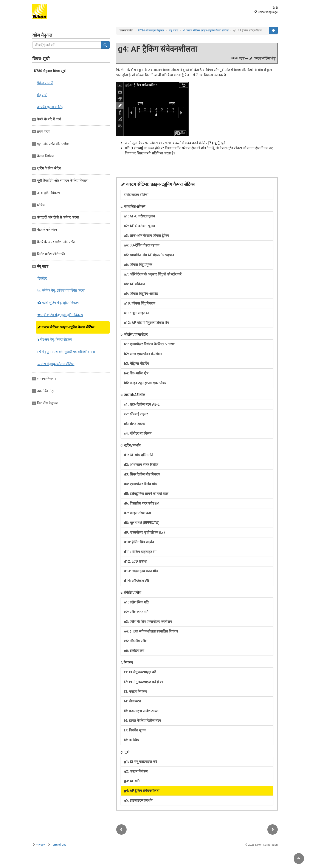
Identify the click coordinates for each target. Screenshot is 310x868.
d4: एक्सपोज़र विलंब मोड (140, 484)
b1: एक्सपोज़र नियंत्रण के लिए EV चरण (149, 344)
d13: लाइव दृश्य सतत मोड (141, 571)
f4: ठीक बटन (132, 701)
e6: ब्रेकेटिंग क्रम (134, 651)
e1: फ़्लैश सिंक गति (136, 602)
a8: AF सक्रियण (135, 284)
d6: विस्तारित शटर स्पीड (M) (142, 503)
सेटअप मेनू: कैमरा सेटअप (55, 339)
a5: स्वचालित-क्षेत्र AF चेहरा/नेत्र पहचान (149, 255)
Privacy (40, 845)
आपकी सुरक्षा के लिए (50, 107)
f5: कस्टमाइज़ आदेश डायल (141, 711)
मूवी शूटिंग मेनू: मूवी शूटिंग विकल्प (60, 315)
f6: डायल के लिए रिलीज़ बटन (143, 721)
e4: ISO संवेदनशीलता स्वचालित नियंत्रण (151, 631)
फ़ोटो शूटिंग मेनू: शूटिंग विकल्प (58, 303)
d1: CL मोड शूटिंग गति (139, 455)
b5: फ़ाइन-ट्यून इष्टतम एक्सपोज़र (145, 383)
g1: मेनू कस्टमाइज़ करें (140, 762)
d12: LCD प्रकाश (135, 561)
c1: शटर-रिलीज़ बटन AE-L (142, 404)
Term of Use (59, 845)
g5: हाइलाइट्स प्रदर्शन (138, 800)
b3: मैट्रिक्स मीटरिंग (136, 364)
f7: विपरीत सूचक (135, 730)
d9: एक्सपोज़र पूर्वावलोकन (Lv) (144, 532)
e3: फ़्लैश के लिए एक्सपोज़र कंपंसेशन (148, 622)
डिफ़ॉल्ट (42, 278)
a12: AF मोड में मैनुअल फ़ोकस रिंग (146, 323)
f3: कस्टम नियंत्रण (135, 692)
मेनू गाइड (173, 30)
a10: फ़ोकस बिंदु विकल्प (140, 303)
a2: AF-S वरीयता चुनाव (139, 226)
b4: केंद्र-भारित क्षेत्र (136, 373)
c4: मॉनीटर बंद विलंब (138, 433)
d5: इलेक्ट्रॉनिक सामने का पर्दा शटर (146, 494)
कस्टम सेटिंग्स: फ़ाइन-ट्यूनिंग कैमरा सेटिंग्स (66, 327)
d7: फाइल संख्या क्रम (137, 513)
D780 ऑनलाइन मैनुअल (151, 30)
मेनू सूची (42, 95)
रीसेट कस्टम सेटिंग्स (136, 195)
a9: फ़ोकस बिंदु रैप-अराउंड (141, 294)
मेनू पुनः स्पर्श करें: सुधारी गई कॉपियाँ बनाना (66, 352)
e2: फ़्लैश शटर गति (136, 612)
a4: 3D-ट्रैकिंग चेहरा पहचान (142, 245)
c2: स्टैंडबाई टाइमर (136, 414)
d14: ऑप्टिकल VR (137, 581)
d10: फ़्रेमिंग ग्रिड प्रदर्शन (139, 542)
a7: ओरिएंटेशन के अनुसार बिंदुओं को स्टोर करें (153, 274)
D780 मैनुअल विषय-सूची (50, 71)
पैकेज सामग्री (45, 83)
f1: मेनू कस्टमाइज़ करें (140, 672)
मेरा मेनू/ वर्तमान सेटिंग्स (56, 364)
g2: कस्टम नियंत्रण (136, 771)
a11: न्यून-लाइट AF (137, 313)
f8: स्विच (132, 740)
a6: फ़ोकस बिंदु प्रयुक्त (138, 265)
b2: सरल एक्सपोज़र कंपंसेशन (143, 354)
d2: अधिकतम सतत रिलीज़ (141, 465)
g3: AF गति (132, 781)
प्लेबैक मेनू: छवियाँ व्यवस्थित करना (61, 290)
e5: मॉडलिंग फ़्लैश (136, 641)
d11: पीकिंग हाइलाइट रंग (140, 552)
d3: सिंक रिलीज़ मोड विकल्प (142, 474)
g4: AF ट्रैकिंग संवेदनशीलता (142, 791)
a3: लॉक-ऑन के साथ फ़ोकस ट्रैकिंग (146, 236)
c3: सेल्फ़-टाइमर (135, 424)
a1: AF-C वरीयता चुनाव (139, 216)
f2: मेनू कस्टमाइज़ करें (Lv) (143, 682)
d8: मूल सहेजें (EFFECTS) (142, 523)
